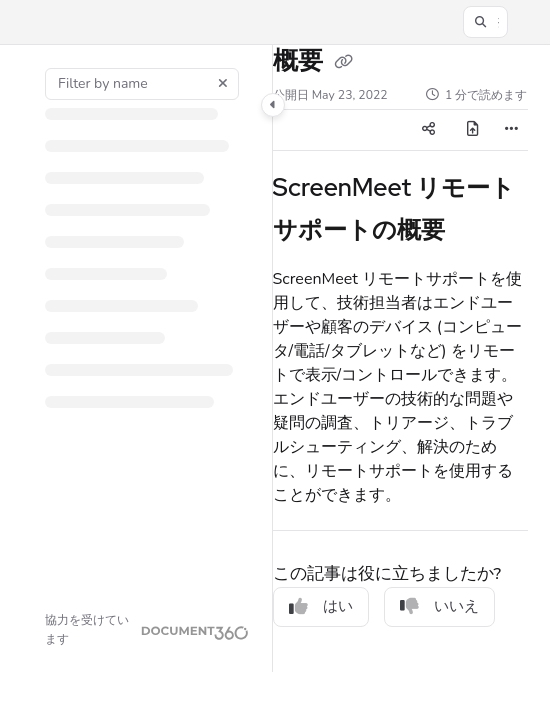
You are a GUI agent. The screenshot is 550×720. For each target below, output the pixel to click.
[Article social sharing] (428, 130)
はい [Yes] (321, 606)
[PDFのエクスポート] (472, 130)
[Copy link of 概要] (344, 63)
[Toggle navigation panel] (273, 105)
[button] (485, 22)
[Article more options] (512, 130)
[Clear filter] (223, 84)
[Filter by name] (142, 84)
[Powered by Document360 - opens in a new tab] (147, 630)
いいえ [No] (439, 606)
